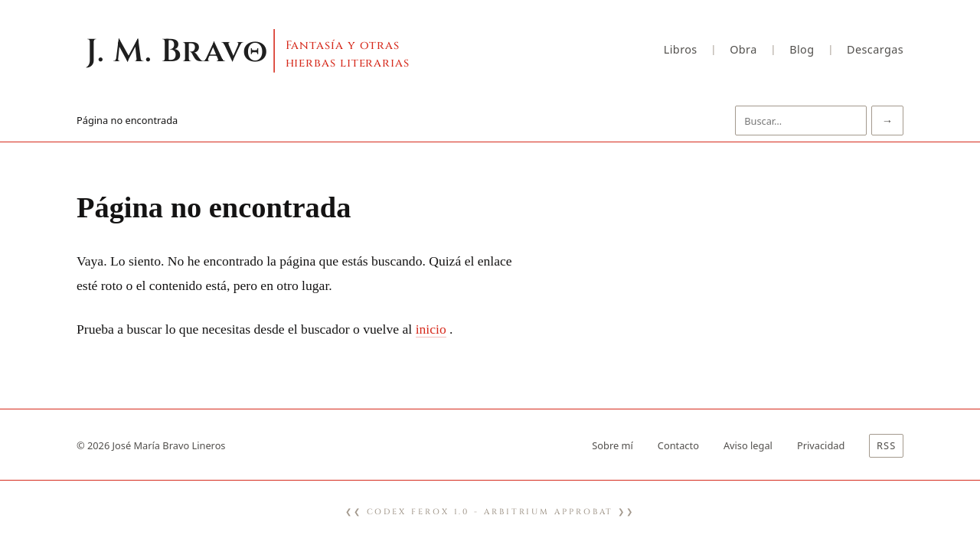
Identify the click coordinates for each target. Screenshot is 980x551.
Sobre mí (612, 445)
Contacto (678, 445)
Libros (681, 49)
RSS (886, 445)
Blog (802, 49)
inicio (431, 329)
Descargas (875, 49)
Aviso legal (748, 445)
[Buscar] (801, 121)
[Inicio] (276, 50)
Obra (743, 49)
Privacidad (821, 445)
